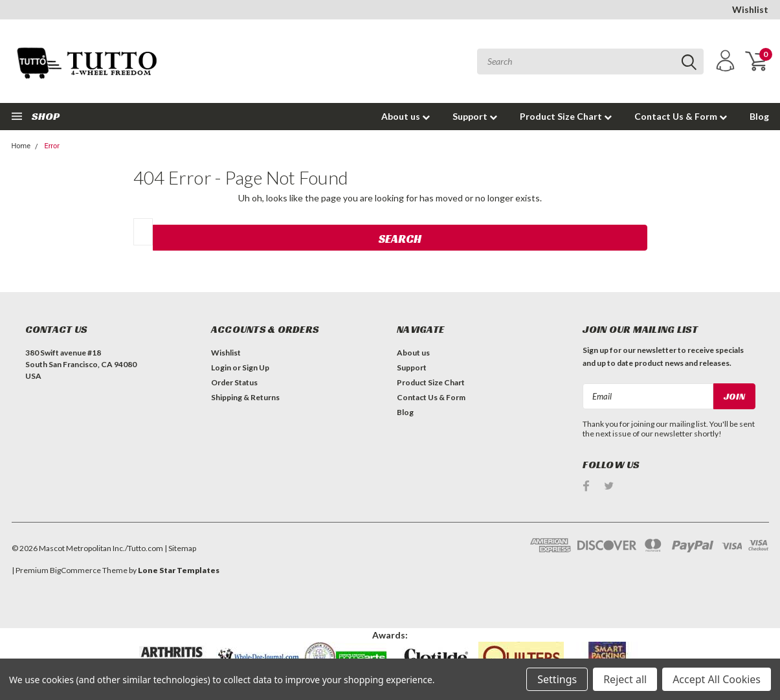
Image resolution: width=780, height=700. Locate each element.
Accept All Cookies (717, 679)
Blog (759, 116)
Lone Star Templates (179, 570)
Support (475, 116)
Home (21, 146)
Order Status (234, 382)
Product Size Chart (566, 116)
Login (221, 367)
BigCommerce (75, 570)
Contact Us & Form (681, 116)
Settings (557, 679)
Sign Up (256, 367)
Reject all (625, 679)
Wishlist (750, 9)
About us (406, 116)
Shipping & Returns (245, 397)
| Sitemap (180, 548)
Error (52, 146)
